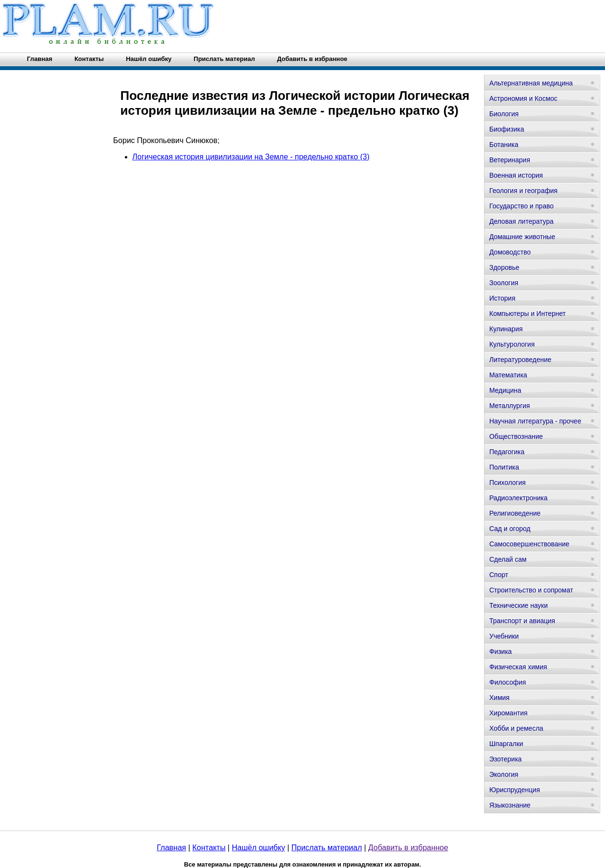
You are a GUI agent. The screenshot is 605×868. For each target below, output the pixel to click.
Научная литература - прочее (535, 421)
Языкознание (510, 805)
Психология (508, 482)
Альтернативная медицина (531, 83)
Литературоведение (520, 360)
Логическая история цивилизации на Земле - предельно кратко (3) (251, 157)
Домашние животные (522, 237)
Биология (504, 114)
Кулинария (506, 329)
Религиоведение (515, 513)
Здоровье (504, 267)
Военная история (516, 175)
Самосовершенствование (529, 544)
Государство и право (521, 206)
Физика (501, 651)
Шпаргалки (506, 744)
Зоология (504, 283)
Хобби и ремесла (516, 728)
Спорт (499, 575)
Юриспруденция (515, 790)
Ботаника (504, 145)
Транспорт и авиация (522, 621)
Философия (508, 682)
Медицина (505, 390)
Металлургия (510, 406)
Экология (504, 774)
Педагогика (507, 452)
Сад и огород (510, 529)
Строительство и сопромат (531, 590)
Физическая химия (518, 667)
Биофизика (507, 129)
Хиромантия (508, 713)
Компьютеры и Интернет (527, 313)
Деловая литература (521, 221)
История (502, 298)
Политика (504, 467)
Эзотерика (506, 759)
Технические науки (519, 605)
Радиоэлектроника (518, 498)
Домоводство (510, 252)
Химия (499, 698)
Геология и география (523, 191)
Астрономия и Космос (523, 98)
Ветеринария (510, 160)
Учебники (504, 636)
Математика (508, 375)
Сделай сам (508, 559)
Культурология (512, 344)
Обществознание (516, 436)
